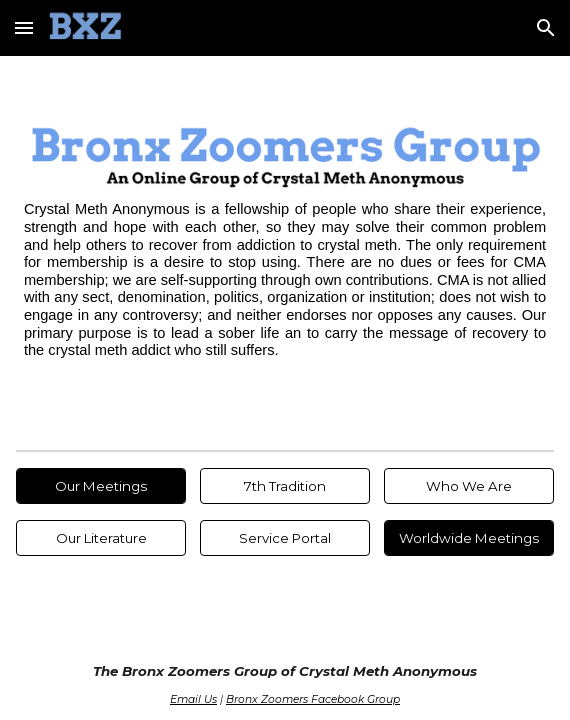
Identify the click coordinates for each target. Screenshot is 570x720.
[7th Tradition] (285, 486)
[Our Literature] (101, 538)
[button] (24, 27)
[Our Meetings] (101, 486)
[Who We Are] (469, 486)
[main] (285, 280)
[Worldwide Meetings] (469, 538)
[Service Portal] (285, 538)
